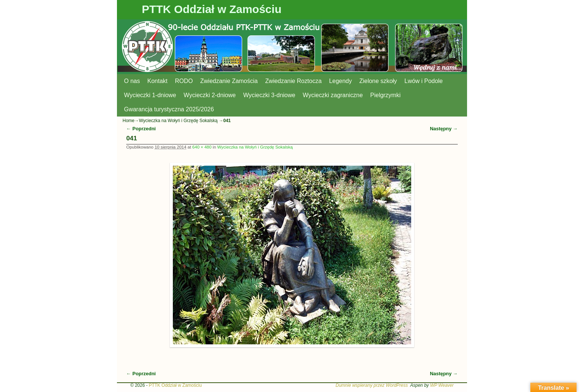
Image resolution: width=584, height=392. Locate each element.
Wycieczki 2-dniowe (210, 95)
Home (128, 121)
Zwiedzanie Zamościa (229, 81)
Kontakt (158, 81)
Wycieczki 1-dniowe (150, 95)
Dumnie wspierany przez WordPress (372, 385)
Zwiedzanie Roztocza (293, 81)
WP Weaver (442, 385)
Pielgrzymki (385, 95)
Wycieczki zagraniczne (333, 95)
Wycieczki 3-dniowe (269, 95)
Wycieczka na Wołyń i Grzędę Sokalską (178, 121)
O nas (132, 81)
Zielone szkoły (378, 81)
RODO (184, 81)
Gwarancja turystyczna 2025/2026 (169, 109)
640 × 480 (202, 147)
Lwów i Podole (424, 81)
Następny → (444, 129)
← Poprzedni (141, 129)
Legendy (341, 81)
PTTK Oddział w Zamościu (212, 9)
